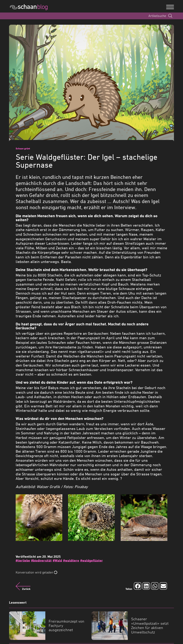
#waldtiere (71, 560)
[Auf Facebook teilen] (138, 586)
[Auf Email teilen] (163, 586)
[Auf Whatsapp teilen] (155, 586)
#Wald (57, 560)
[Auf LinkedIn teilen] (146, 586)
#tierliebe (23, 560)
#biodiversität (41, 560)
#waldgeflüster (92, 560)
